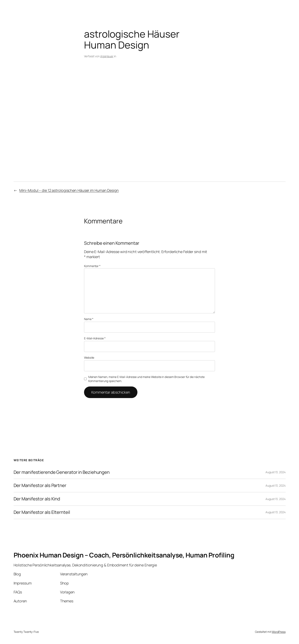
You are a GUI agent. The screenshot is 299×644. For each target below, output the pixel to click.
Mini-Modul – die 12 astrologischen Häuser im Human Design (69, 190)
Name (89, 319)
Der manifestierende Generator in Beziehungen (62, 472)
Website (89, 358)
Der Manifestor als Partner (40, 485)
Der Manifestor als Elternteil (42, 512)
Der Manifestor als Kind (37, 499)
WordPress (279, 632)
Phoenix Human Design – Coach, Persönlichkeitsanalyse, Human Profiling (124, 555)
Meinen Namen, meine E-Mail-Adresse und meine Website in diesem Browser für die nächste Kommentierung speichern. (146, 379)
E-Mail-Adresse (95, 338)
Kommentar (92, 266)
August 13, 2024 (276, 472)
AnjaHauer (107, 56)
